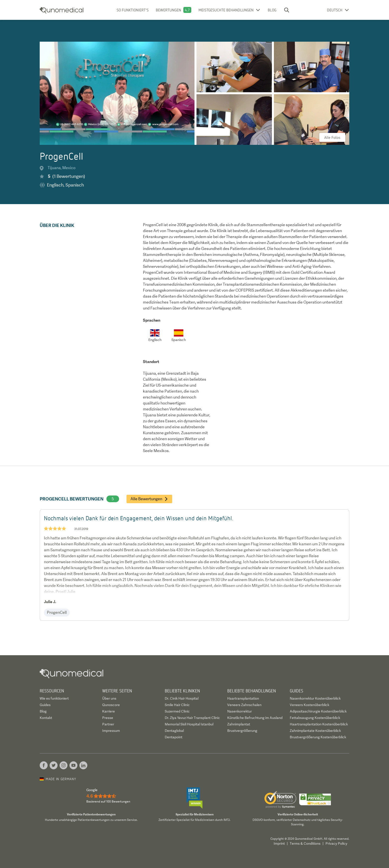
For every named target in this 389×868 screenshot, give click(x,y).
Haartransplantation (243, 698)
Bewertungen (168, 10)
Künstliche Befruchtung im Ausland (255, 718)
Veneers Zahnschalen (244, 705)
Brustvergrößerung (242, 731)
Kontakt (46, 718)
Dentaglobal (174, 731)
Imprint (279, 843)
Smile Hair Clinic (177, 705)
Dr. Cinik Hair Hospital (182, 698)
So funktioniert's (133, 10)
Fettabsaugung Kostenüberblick (315, 718)
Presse (108, 718)
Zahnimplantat (239, 724)
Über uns (109, 698)
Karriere (109, 711)
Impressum (111, 731)
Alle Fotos (332, 137)
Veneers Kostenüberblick (309, 705)
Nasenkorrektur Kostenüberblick (315, 698)
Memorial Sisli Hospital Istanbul (189, 724)
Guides (45, 705)
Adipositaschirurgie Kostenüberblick (318, 711)
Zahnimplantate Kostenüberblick (315, 731)
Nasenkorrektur (240, 711)
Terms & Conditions (305, 843)
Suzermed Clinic (177, 711)
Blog (272, 10)
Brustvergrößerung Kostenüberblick (318, 737)
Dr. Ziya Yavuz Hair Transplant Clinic (192, 718)
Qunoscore (111, 705)
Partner (108, 724)
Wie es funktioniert (54, 698)
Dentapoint (174, 737)
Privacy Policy (336, 843)
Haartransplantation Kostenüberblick (319, 724)
